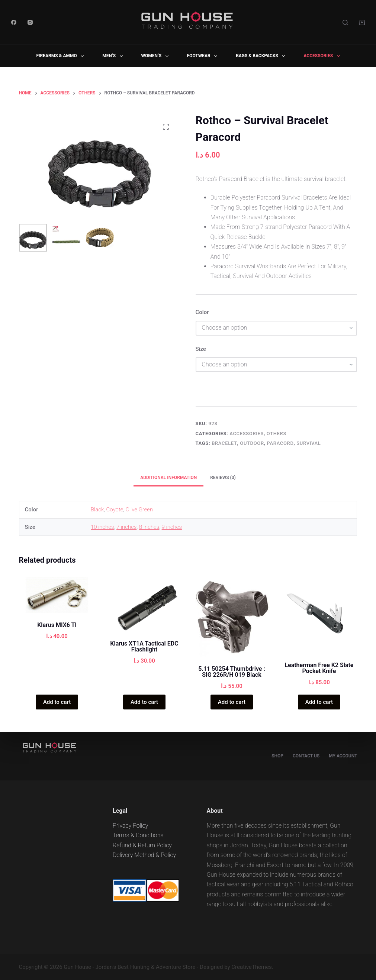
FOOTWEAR (204, 56)
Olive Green (139, 510)
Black (97, 510)
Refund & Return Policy (142, 845)
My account (343, 756)
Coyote (115, 510)
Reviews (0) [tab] (223, 478)
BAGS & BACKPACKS (262, 56)
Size (201, 349)
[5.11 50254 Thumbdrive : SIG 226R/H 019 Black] (232, 617)
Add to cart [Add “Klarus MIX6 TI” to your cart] (57, 702)
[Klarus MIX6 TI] (57, 595)
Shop (277, 756)
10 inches (102, 527)
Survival (308, 443)
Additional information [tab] (168, 478)
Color (202, 312)
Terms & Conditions (138, 835)
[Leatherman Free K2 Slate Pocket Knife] (319, 615)
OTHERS (277, 434)
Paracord (280, 443)
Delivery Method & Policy (144, 855)
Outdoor (252, 443)
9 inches (172, 527)
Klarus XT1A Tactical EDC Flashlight (144, 646)
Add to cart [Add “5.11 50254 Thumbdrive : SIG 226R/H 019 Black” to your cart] (232, 702)
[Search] (345, 22)
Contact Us (306, 756)
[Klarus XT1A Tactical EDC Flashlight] (144, 604)
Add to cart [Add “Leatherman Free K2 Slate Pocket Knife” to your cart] (319, 702)
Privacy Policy (130, 826)
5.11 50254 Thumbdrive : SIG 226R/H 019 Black (232, 672)
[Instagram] (30, 22)
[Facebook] (14, 22)
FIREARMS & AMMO (61, 56)
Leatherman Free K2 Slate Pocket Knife (319, 668)
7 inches (126, 527)
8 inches (149, 527)
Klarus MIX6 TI (57, 625)
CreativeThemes (252, 967)
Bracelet (224, 443)
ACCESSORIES (323, 56)
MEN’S (114, 56)
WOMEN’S (156, 56)
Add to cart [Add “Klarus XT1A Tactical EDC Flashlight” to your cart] (144, 702)
